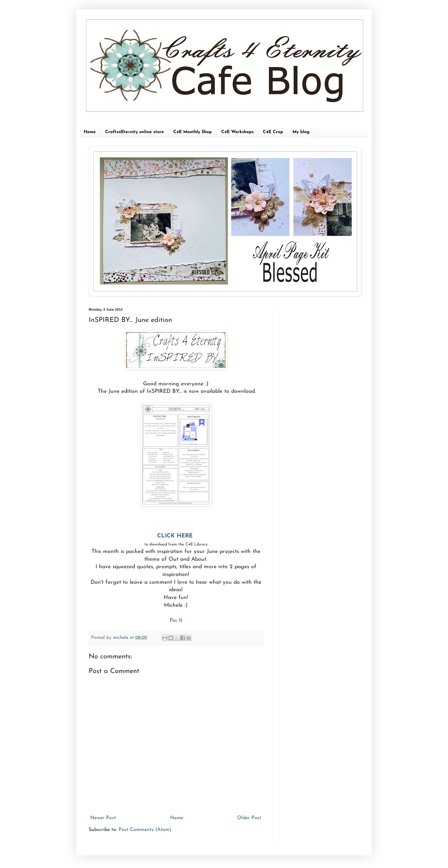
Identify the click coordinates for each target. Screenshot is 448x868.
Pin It (176, 621)
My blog (301, 132)
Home (90, 132)
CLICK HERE (176, 536)
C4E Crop (273, 132)
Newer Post (103, 818)
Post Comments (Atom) (145, 830)
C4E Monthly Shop (193, 132)
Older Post (249, 818)
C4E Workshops (237, 132)
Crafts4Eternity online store (135, 132)
